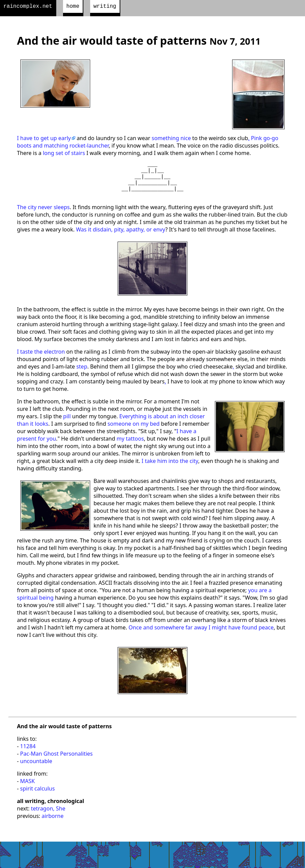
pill (67, 426)
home (73, 7)
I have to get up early (44, 139)
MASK (27, 791)
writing (105, 7)
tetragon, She (48, 818)
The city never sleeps (43, 217)
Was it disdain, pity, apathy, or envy (120, 239)
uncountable (36, 771)
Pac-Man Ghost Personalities (56, 763)
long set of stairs (64, 154)
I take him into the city (170, 470)
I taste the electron (41, 361)
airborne (53, 825)
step (82, 376)
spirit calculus (37, 798)
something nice (171, 139)
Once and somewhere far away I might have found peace (201, 637)
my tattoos (130, 448)
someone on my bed (134, 433)
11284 (28, 756)
